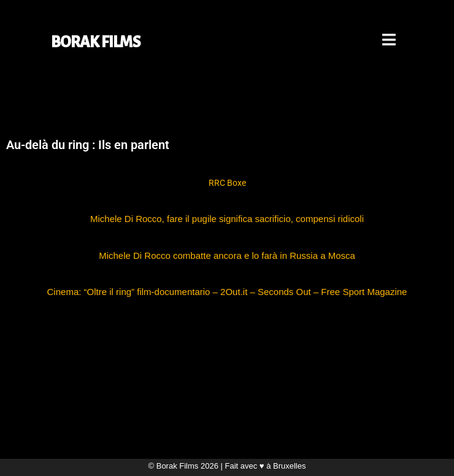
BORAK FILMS (96, 42)
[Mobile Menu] (390, 42)
